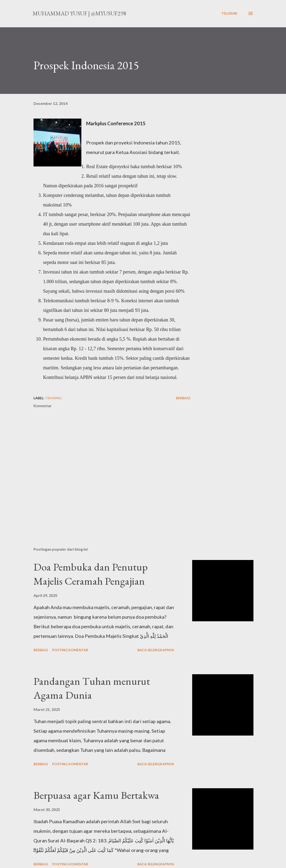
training (53, 398)
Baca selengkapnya (156, 650)
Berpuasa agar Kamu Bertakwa (96, 795)
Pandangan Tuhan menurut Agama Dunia (92, 688)
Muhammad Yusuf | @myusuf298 (79, 13)
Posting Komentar (70, 650)
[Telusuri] (229, 13)
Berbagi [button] (183, 398)
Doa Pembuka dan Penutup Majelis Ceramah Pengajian (91, 574)
